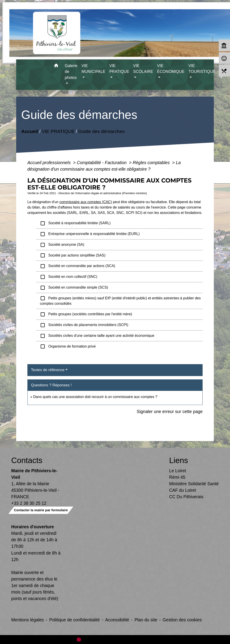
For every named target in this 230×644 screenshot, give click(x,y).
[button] (56, 66)
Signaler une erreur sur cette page (170, 411)
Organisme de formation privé (68, 346)
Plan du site (146, 620)
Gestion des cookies (182, 620)
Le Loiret (178, 471)
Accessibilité (117, 620)
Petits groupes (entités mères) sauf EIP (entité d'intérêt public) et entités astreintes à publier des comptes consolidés (120, 300)
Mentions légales (28, 620)
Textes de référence (48, 370)
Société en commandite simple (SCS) (74, 288)
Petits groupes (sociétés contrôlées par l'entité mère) (86, 314)
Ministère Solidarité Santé (194, 484)
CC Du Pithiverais (186, 497)
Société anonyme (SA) (62, 245)
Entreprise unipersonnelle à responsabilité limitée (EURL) (90, 234)
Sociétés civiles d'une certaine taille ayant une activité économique (97, 336)
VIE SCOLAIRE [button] (143, 69)
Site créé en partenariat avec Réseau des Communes (115, 639)
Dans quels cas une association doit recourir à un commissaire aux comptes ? (95, 397)
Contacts (27, 460)
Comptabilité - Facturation (102, 163)
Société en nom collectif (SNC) (69, 277)
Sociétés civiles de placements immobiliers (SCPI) (84, 325)
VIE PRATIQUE (58, 131)
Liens (179, 460)
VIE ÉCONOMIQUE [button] (171, 69)
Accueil (30, 131)
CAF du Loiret (182, 490)
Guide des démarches (101, 131)
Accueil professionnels (50, 163)
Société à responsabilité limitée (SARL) (75, 223)
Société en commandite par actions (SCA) (78, 266)
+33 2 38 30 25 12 (29, 503)
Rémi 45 (177, 477)
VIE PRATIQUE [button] (119, 69)
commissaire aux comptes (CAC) (86, 202)
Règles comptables (152, 163)
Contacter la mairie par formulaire (41, 510)
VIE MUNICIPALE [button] (93, 69)
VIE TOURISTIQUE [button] (202, 69)
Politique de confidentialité (74, 620)
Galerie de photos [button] (71, 72)
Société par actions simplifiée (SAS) (73, 255)
